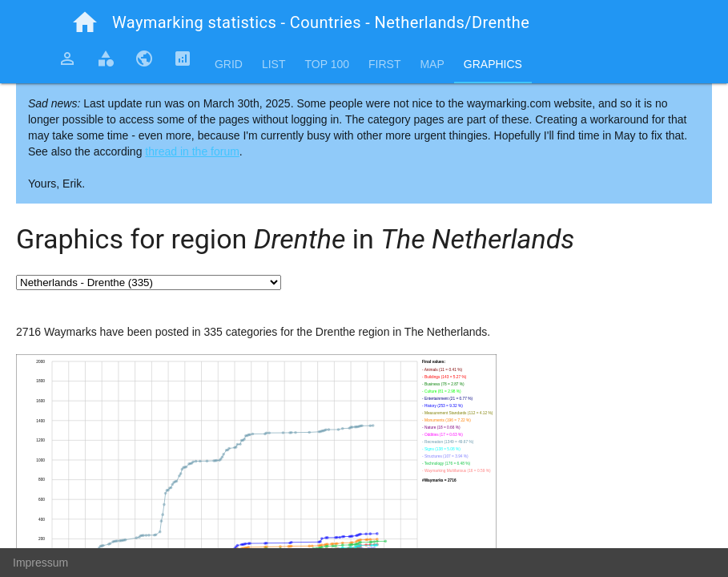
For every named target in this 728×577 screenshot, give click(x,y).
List (274, 64)
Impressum (40, 563)
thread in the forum (192, 151)
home (85, 22)
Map (432, 64)
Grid (229, 64)
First (384, 64)
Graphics (493, 64)
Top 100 (327, 64)
